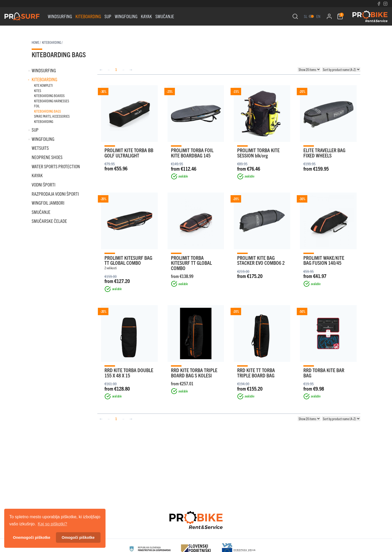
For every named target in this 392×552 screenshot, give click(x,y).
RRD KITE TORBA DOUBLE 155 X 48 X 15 (129, 373)
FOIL (37, 106)
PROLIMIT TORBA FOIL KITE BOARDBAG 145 (192, 153)
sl (306, 16)
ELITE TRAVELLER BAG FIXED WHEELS (324, 153)
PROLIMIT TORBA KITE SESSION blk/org (258, 153)
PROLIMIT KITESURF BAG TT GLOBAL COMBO (128, 260)
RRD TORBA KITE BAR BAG (324, 373)
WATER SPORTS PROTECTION (56, 166)
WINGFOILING (126, 16)
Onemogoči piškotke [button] (32, 537)
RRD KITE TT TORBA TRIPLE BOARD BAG (256, 373)
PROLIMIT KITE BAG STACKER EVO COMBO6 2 (261, 260)
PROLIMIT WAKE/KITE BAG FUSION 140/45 (324, 260)
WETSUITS (40, 148)
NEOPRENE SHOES (47, 157)
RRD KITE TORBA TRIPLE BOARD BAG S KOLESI (194, 373)
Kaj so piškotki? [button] (52, 524)
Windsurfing (60, 16)
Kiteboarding (88, 16)
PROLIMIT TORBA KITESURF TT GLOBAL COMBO (191, 263)
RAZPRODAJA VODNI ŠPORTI (55, 194)
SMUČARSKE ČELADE (49, 221)
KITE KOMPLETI (43, 85)
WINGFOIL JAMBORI (48, 203)
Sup (108, 16)
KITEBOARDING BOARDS (49, 96)
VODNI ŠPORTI (44, 184)
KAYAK (146, 16)
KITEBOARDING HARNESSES (52, 101)
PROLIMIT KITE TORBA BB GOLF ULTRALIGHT (129, 153)
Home (35, 42)
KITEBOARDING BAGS (47, 111)
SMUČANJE (165, 16)
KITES (38, 91)
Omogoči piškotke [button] (78, 537)
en (318, 16)
